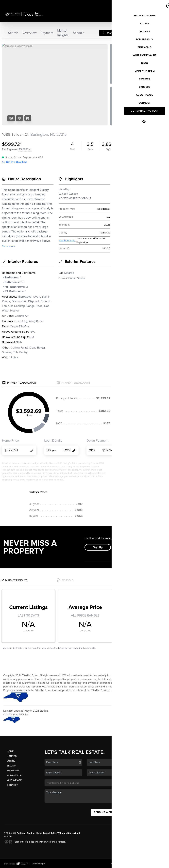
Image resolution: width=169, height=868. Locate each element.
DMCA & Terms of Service (140, 864)
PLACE (8, 837)
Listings (12, 756)
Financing (13, 771)
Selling (11, 766)
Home (10, 751)
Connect (12, 785)
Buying (11, 761)
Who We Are (14, 780)
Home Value (14, 775)
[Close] (162, 832)
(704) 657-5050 (151, 792)
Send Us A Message (108, 812)
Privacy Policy (117, 864)
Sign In (156, 3)
